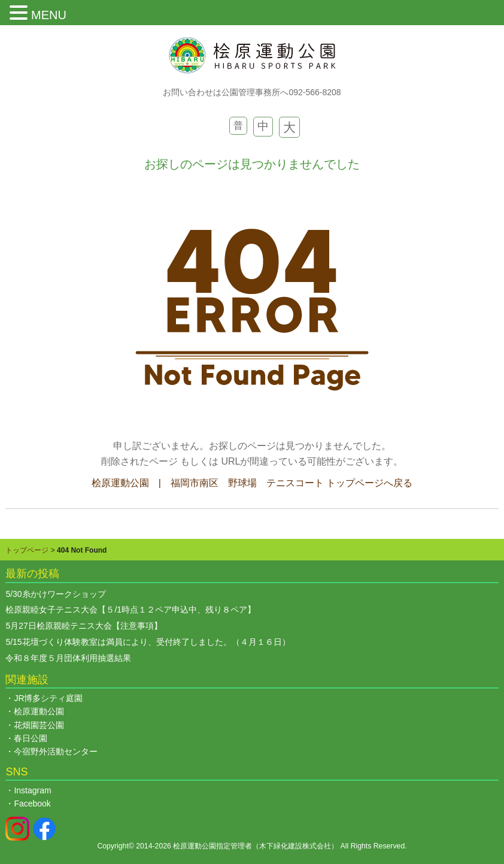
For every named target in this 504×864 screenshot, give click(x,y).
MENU (49, 15)
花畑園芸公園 (39, 725)
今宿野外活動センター (56, 751)
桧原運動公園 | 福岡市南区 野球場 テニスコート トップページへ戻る (252, 483)
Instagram (32, 790)
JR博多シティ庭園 (48, 698)
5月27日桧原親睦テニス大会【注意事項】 (84, 626)
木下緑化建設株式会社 (295, 846)
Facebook (32, 804)
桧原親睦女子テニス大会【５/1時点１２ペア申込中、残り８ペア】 (135, 610)
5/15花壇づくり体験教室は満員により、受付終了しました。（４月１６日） (148, 642)
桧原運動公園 (39, 711)
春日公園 (31, 738)
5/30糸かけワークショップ (55, 594)
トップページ (27, 550)
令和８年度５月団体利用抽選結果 (68, 658)
